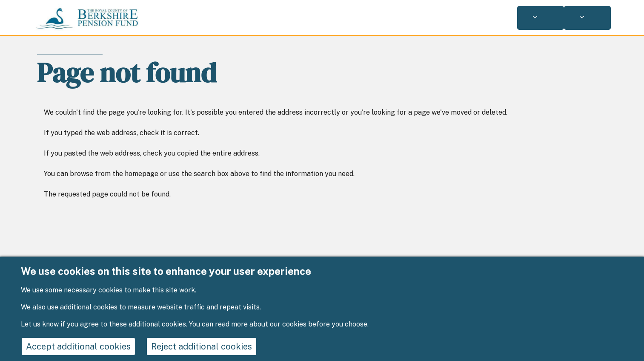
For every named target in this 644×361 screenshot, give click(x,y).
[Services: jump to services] (541, 18)
